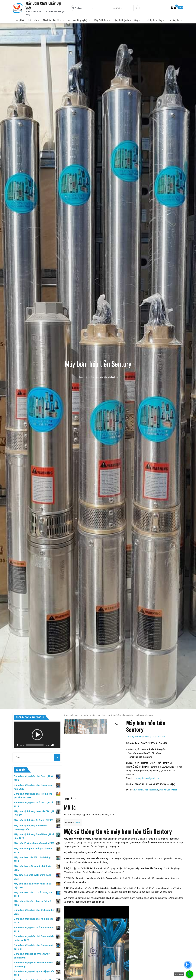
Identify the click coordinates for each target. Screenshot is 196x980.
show (78, 849)
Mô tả (69, 826)
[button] (37, 735)
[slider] (35, 745)
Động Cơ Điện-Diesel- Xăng (127, 20)
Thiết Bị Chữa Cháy (155, 20)
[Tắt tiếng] (53, 745)
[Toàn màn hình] (57, 745)
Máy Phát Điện (102, 20)
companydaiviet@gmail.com (146, 778)
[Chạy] (18, 745)
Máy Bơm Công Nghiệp (79, 20)
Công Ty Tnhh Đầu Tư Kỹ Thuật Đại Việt (146, 737)
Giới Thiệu (33, 20)
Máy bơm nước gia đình (85, 715)
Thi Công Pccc (175, 20)
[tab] (70, 826)
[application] (37, 735)
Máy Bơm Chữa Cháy (53, 20)
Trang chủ (19, 20)
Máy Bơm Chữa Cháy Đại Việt (43, 5)
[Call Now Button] (190, 974)
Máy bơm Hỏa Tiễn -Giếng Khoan (113, 715)
